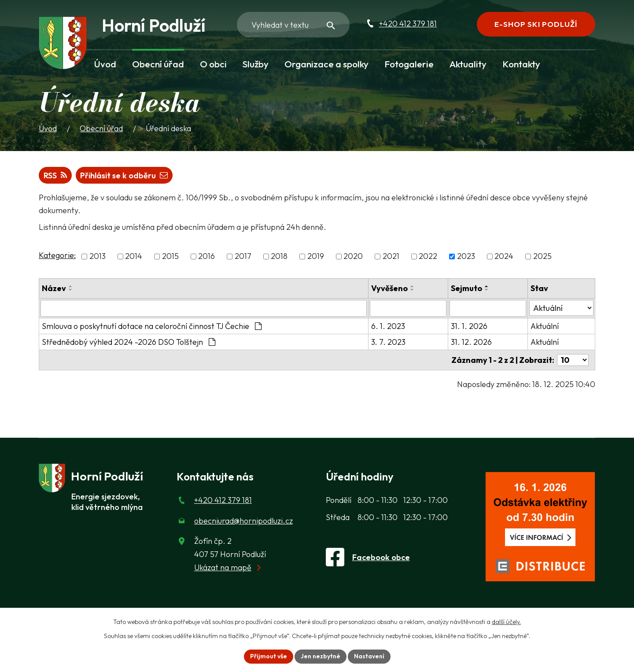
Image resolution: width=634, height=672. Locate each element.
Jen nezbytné (321, 656)
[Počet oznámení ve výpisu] (573, 360)
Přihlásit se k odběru (124, 175)
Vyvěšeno (389, 288)
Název (54, 288)
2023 (466, 257)
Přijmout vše (269, 656)
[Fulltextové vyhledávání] (293, 25)
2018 (279, 257)
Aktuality (468, 64)
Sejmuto (466, 288)
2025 (542, 257)
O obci (213, 64)
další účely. (506, 622)
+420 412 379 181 (408, 24)
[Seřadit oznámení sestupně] (71, 290)
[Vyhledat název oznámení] (204, 308)
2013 (98, 257)
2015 (170, 257)
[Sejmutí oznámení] (488, 308)
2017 (243, 257)
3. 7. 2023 (388, 342)
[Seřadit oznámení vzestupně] (71, 286)
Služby (256, 64)
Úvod (105, 64)
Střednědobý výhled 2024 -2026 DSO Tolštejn (129, 342)
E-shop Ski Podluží (536, 24)
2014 (134, 257)
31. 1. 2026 (469, 326)
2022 (428, 257)
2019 (316, 257)
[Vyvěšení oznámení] (408, 308)
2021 (391, 257)
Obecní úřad (158, 64)
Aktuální (545, 326)
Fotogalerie (409, 64)
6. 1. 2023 (388, 326)
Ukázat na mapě (223, 567)
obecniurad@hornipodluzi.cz (243, 521)
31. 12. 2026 (471, 342)
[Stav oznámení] (561, 308)
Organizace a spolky (326, 64)
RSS (55, 175)
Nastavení (369, 656)
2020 (353, 257)
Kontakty (521, 64)
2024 (504, 257)
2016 (206, 257)
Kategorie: (57, 255)
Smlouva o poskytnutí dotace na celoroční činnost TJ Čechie (152, 326)
